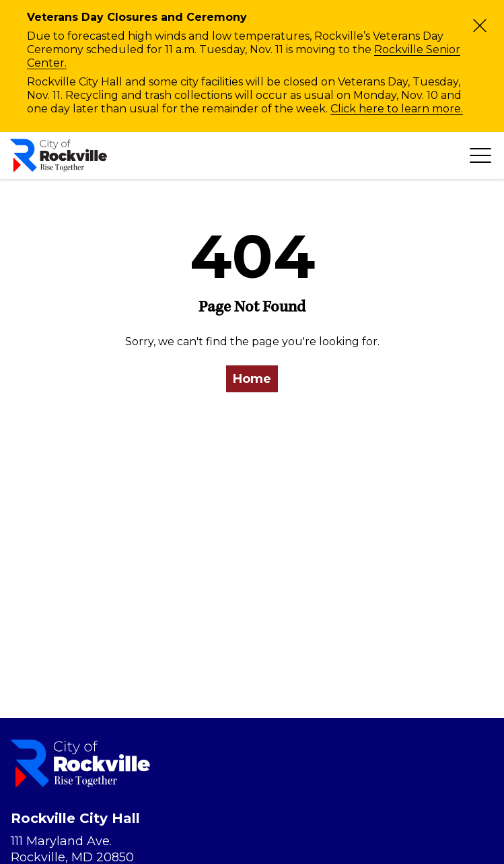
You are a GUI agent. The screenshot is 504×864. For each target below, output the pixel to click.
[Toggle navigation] (480, 155)
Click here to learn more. (397, 109)
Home (252, 379)
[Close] (480, 26)
